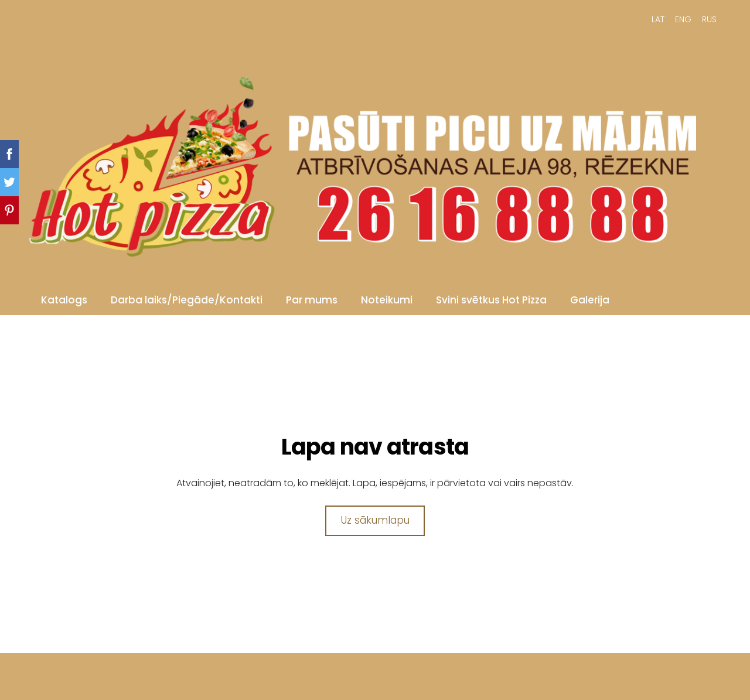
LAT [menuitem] (658, 19)
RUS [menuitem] (709, 19)
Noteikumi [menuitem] (387, 300)
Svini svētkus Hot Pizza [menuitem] (491, 300)
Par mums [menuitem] (312, 300)
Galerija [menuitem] (590, 300)
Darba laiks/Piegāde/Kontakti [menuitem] (187, 300)
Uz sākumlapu (375, 520)
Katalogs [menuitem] (64, 300)
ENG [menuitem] (683, 19)
